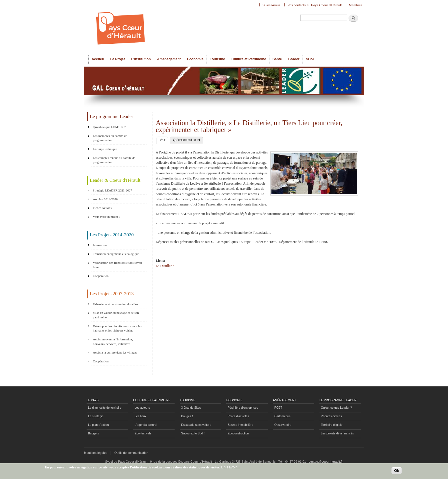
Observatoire (283, 425)
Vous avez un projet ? (106, 217)
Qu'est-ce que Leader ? (336, 408)
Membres (356, 5)
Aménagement (169, 59)
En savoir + (230, 468)
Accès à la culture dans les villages (115, 352)
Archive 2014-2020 (105, 199)
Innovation (100, 245)
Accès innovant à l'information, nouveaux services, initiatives (113, 342)
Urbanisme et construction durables (115, 304)
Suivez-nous (271, 5)
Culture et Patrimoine (249, 59)
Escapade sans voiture (196, 425)
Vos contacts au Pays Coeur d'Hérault (315, 5)
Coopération (101, 276)
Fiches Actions (102, 208)
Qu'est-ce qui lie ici (186, 140)
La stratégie (96, 416)
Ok (397, 472)
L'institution (141, 59)
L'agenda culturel (146, 425)
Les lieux (140, 416)
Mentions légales (96, 453)
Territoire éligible (332, 425)
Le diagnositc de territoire (105, 408)
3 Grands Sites (191, 408)
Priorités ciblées (331, 416)
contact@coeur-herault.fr (326, 462)
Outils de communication (131, 453)
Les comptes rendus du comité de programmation (114, 160)
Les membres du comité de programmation (110, 138)
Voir (164, 139)
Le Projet (118, 59)
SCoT (310, 59)
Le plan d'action (98, 425)
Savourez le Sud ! (193, 433)
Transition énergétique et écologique (116, 254)
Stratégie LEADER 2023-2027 (112, 190)
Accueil (98, 59)
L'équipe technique (105, 149)
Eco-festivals (143, 433)
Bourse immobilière (240, 425)
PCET (278, 408)
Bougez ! (187, 416)
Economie (195, 59)
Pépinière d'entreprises (243, 408)
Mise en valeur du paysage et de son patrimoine (116, 315)
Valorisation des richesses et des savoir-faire (118, 265)
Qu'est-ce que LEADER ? (109, 127)
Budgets (93, 433)
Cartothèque (282, 416)
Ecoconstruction (238, 433)
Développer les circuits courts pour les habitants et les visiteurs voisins (117, 328)
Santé (277, 59)
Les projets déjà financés (337, 433)
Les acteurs (142, 408)
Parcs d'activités (238, 416)
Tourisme (218, 59)
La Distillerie (165, 266)
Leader (294, 59)
